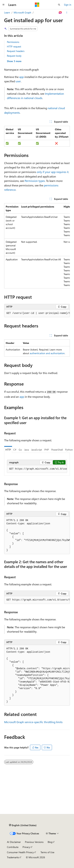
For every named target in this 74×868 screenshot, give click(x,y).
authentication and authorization (47, 353)
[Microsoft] (37, 5)
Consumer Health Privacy (20, 852)
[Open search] (59, 5)
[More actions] (67, 13)
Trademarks (13, 857)
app (21, 77)
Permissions (13, 42)
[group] (37, 246)
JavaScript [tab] (37, 450)
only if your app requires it (53, 172)
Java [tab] (27, 450)
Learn (7, 12)
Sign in (68, 5)
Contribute (13, 847)
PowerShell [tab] (57, 450)
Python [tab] (69, 450)
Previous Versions (34, 842)
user (18, 81)
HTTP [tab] (8, 450)
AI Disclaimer (14, 842)
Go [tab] (20, 450)
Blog (50, 842)
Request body (14, 56)
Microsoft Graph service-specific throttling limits (33, 722)
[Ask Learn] (60, 13)
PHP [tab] (47, 450)
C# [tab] (15, 450)
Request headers (16, 51)
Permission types (35, 181)
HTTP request (14, 46)
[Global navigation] (3, 5)
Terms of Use (47, 852)
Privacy (26, 847)
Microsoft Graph (22, 12)
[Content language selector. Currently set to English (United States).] (23, 825)
